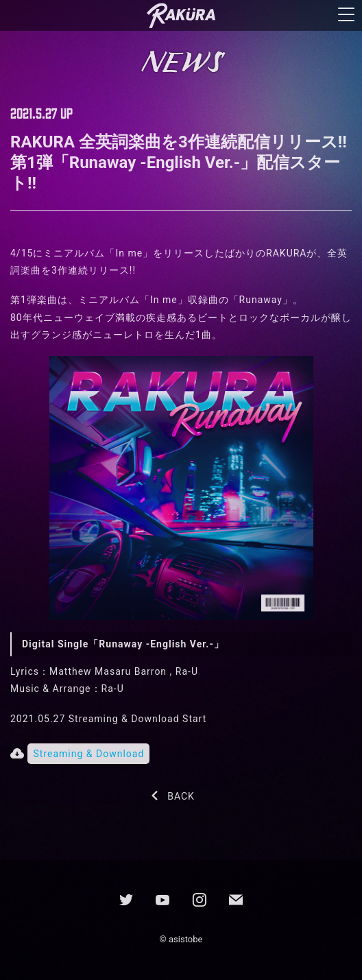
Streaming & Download (88, 754)
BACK (181, 796)
